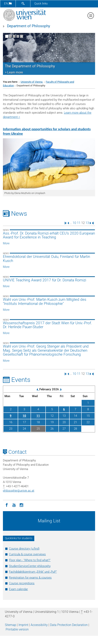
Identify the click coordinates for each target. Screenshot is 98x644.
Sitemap (11, 625)
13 (87, 223)
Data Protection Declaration (69, 625)
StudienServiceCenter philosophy (30, 566)
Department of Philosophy (29, 26)
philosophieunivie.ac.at (19, 491)
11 (79, 223)
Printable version (17, 629)
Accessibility (39, 625)
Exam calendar (18, 589)
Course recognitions (22, 583)
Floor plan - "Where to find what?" (30, 560)
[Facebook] (7, 505)
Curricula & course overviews (27, 554)
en (8, 4)
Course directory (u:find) (24, 549)
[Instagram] (21, 505)
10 (74, 223)
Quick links (41, 4)
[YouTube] (14, 505)
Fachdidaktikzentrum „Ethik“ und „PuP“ (33, 572)
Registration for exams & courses (30, 578)
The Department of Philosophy (30, 66)
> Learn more (14, 72)
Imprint (23, 625)
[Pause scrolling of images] (22, 36)
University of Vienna (32, 82)
